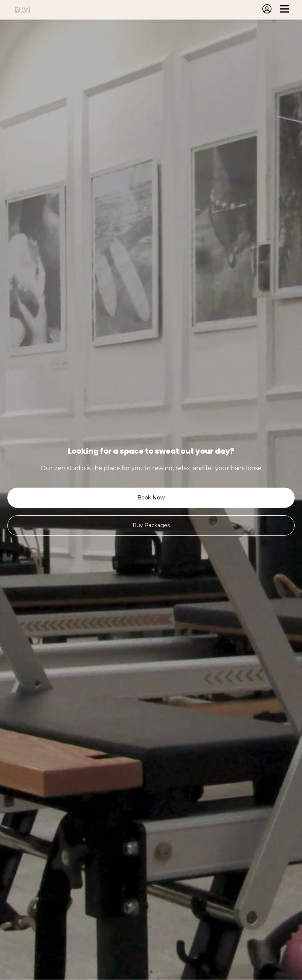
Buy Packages (151, 525)
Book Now (151, 498)
